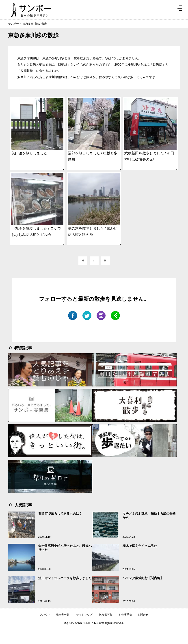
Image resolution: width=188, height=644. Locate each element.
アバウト (45, 615)
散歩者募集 (106, 615)
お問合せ (143, 615)
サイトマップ (84, 615)
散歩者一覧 (63, 615)
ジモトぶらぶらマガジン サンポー (31, 10)
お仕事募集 (125, 615)
